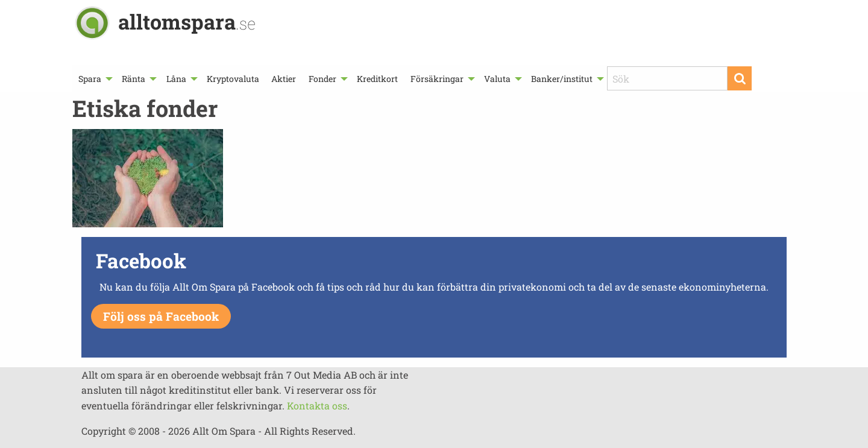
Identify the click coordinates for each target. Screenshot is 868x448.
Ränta (134, 79)
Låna (176, 79)
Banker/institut (562, 79)
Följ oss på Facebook (161, 316)
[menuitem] (94, 79)
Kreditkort (377, 79)
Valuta (497, 79)
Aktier (284, 79)
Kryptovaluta (233, 79)
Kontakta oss (317, 405)
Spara (90, 79)
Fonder (322, 79)
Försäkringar (437, 79)
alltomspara (187, 21)
